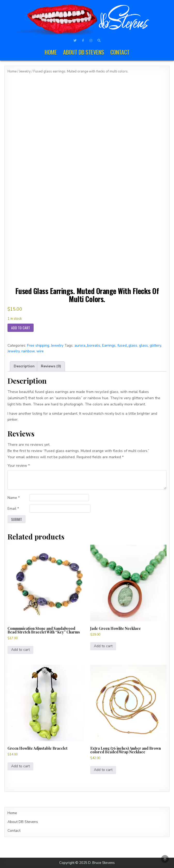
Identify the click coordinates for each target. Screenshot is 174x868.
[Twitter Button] (75, 41)
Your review (19, 466)
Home (51, 52)
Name (14, 498)
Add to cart (21, 328)
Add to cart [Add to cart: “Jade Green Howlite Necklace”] (103, 646)
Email (13, 509)
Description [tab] (24, 366)
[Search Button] (99, 41)
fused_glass (127, 345)
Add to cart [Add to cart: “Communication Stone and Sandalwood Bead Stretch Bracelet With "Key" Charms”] (20, 650)
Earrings (109, 345)
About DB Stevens (84, 52)
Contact (120, 52)
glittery (155, 345)
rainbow (28, 351)
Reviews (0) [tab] (51, 366)
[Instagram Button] (91, 41)
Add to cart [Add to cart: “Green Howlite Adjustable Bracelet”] (20, 766)
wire (40, 351)
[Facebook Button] (83, 41)
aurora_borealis (87, 345)
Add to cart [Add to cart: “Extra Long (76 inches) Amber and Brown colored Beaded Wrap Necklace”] (103, 770)
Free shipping (38, 345)
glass (143, 345)
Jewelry (25, 71)
